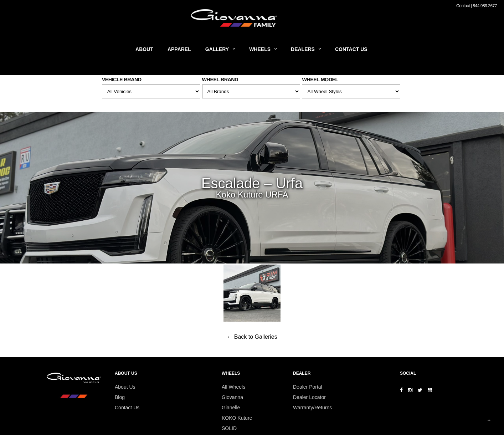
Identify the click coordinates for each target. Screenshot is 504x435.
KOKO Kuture (237, 418)
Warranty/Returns (312, 408)
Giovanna (232, 397)
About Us (125, 387)
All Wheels (233, 387)
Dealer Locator (309, 397)
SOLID (229, 428)
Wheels (260, 49)
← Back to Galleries (252, 337)
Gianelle (231, 408)
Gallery (217, 49)
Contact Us (351, 49)
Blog (120, 397)
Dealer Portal (308, 387)
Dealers (303, 49)
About (144, 49)
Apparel (179, 49)
